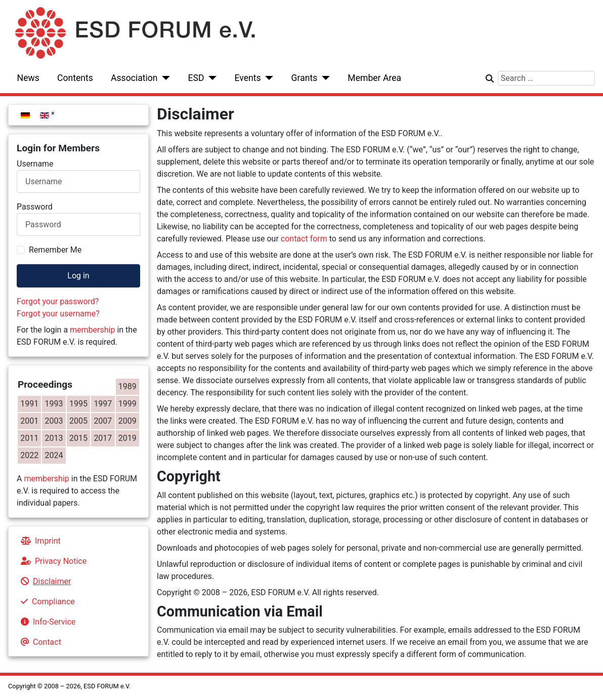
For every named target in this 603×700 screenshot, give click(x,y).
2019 (127, 438)
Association (134, 78)
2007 (103, 421)
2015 (78, 438)
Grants (305, 78)
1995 (78, 404)
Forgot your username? (58, 314)
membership (92, 330)
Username (35, 164)
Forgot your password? (58, 301)
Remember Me (55, 250)
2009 (127, 421)
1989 (127, 386)
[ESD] (211, 78)
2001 (29, 421)
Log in (78, 276)
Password (35, 207)
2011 (29, 438)
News (28, 78)
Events (247, 78)
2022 (29, 455)
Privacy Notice (52, 561)
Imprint (39, 541)
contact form (304, 239)
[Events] (267, 78)
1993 (54, 404)
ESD (196, 78)
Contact (39, 642)
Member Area (374, 78)
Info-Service (46, 622)
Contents (75, 78)
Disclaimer (44, 581)
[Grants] (324, 78)
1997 (103, 404)
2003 (54, 421)
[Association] (164, 78)
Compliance (46, 602)
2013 (54, 438)
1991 (29, 404)
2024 (54, 455)
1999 (127, 404)
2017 (103, 438)
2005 (78, 421)
